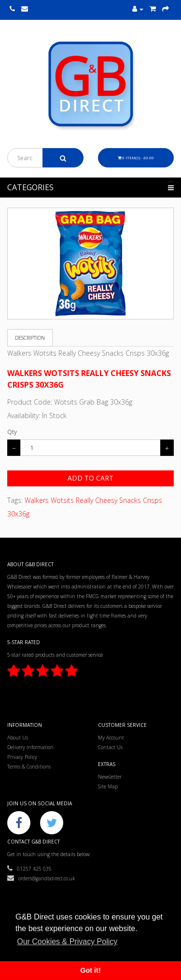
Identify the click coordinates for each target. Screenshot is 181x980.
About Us (18, 738)
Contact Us (110, 747)
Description (30, 338)
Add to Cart (90, 478)
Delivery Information (30, 747)
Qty (12, 432)
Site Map (108, 786)
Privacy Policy (22, 757)
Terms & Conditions (29, 767)
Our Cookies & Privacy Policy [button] (67, 942)
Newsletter (110, 777)
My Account (111, 738)
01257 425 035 (29, 869)
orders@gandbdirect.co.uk (41, 878)
